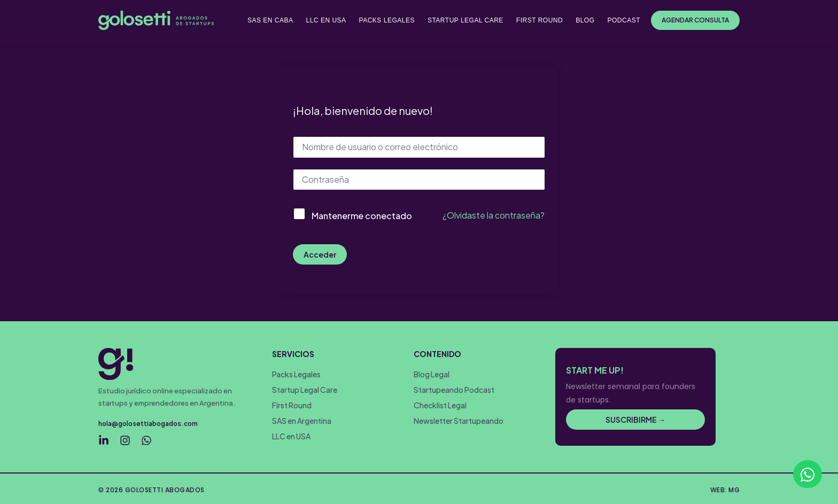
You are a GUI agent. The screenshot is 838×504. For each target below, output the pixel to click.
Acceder (320, 254)
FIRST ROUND (540, 20)
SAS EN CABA (270, 20)
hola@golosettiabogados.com (148, 424)
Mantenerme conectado (362, 216)
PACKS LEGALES (387, 20)
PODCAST (624, 20)
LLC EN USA (326, 20)
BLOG (585, 20)
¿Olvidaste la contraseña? (494, 215)
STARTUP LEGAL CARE (465, 20)
